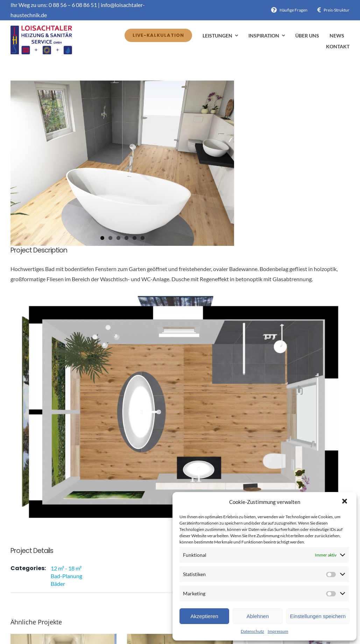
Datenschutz (252, 631)
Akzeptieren (204, 616)
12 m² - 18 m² (66, 568)
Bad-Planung (66, 576)
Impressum (278, 631)
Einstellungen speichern (318, 616)
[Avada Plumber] (41, 28)
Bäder (58, 584)
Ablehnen (258, 616)
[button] (345, 502)
